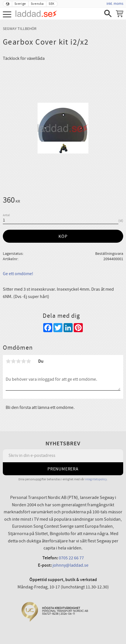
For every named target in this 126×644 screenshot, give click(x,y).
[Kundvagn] (120, 14)
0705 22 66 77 (71, 558)
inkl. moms (115, 4)
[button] (8, 15)
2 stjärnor (13, 361)
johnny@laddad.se (70, 565)
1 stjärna (8, 361)
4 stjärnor (23, 361)
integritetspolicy (96, 479)
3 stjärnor (18, 361)
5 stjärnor (29, 361)
